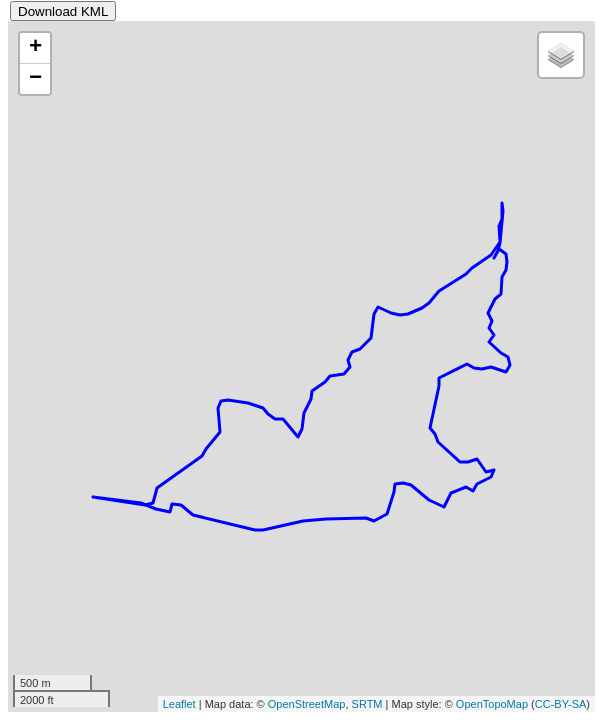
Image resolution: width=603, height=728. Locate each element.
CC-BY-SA (561, 704)
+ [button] (35, 48)
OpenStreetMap (307, 704)
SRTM (367, 704)
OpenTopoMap (492, 704)
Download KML (63, 11)
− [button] (35, 79)
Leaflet (179, 704)
